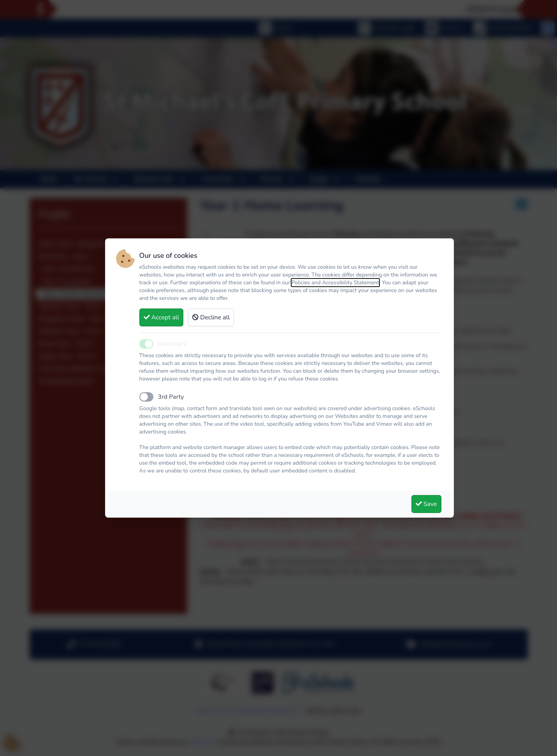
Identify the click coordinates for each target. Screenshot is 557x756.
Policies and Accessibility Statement (336, 283)
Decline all (211, 317)
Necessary (172, 344)
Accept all (162, 317)
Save (426, 504)
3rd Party (171, 397)
